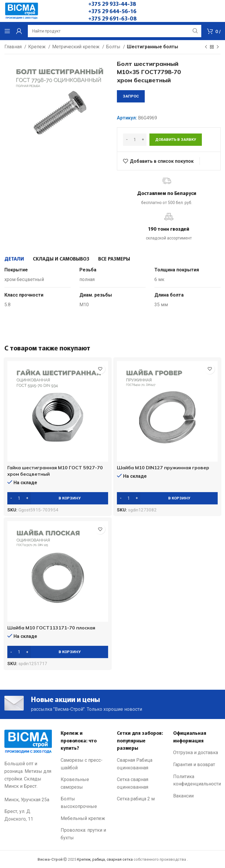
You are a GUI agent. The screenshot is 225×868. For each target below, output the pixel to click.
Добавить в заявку (176, 139)
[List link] (84, 764)
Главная (14, 47)
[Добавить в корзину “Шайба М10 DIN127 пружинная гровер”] (167, 498)
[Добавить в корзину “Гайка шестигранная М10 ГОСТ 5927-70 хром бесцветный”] (58, 498)
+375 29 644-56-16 (112, 11)
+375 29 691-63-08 (113, 18)
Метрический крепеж (76, 47)
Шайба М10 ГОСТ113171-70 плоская (51, 628)
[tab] (14, 258)
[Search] (115, 31)
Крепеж (37, 47)
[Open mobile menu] (7, 31)
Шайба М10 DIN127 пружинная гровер (163, 468)
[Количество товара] (135, 140)
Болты (114, 47)
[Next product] (218, 47)
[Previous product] (206, 47)
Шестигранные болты (152, 47)
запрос (131, 96)
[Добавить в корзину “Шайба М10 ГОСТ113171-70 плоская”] (58, 652)
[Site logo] (22, 11)
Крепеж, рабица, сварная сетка (105, 859)
